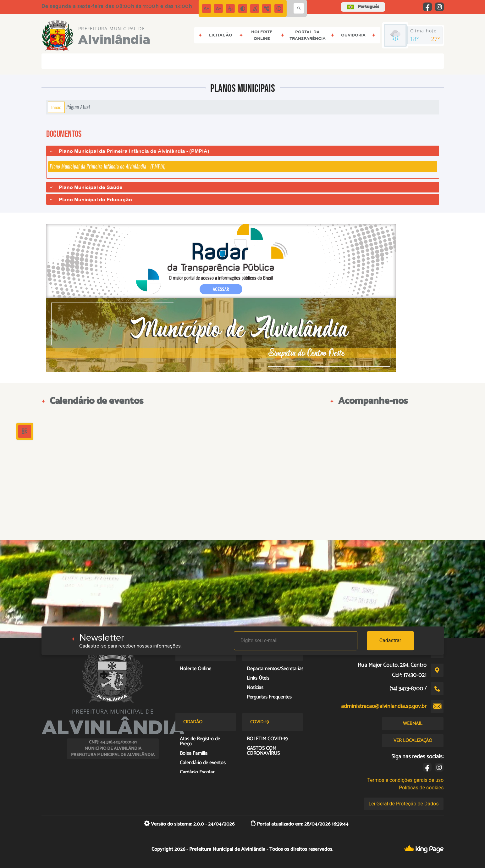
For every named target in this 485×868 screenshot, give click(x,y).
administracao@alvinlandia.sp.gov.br (384, 706)
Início (56, 107)
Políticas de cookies (421, 788)
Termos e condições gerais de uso (405, 780)
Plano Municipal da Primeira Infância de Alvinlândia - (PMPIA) (107, 167)
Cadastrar (390, 640)
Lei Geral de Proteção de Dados (404, 804)
